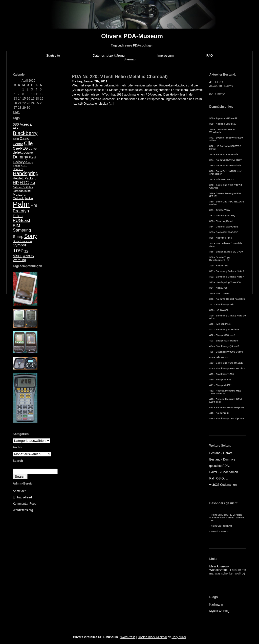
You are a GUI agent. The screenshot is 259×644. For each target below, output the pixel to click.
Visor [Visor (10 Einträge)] (17, 256)
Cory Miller (179, 637)
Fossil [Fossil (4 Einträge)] (32, 157)
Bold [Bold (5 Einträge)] (16, 139)
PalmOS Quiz (218, 478)
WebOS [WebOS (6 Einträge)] (28, 256)
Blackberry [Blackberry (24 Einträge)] (25, 133)
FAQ (210, 55)
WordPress (128, 637)
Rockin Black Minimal (152, 637)
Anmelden (20, 491)
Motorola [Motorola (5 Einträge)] (19, 198)
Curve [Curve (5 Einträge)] (33, 149)
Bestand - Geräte (221, 453)
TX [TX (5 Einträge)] (26, 251)
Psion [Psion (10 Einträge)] (18, 216)
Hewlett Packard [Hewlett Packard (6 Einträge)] (25, 178)
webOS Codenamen (223, 485)
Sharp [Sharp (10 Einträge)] (18, 236)
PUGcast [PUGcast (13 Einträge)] (21, 221)
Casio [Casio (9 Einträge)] (25, 138)
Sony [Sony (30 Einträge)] (30, 236)
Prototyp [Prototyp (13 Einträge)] (21, 211)
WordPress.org (23, 510)
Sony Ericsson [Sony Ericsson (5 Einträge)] (22, 241)
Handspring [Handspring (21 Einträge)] (26, 173)
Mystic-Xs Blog (219, 611)
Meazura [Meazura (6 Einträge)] (19, 194)
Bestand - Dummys (222, 459)
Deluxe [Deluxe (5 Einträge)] (28, 153)
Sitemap (129, 59)
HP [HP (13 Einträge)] (16, 183)
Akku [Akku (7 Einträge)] (17, 128)
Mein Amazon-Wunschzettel (219, 568)
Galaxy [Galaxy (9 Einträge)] (19, 162)
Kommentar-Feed (25, 504)
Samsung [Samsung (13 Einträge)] (22, 230)
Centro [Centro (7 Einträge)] (18, 144)
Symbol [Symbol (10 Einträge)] (19, 245)
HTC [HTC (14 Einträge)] (24, 183)
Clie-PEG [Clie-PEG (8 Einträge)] (20, 148)
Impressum (165, 55)
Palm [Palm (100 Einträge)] (21, 204)
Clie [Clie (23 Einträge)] (28, 143)
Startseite (53, 55)
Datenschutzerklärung (109, 55)
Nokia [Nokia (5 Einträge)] (29, 198)
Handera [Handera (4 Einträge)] (18, 169)
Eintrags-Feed (22, 497)
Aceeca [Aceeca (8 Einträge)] (26, 124)
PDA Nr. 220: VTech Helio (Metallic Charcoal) (120, 77)
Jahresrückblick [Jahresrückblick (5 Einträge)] (23, 187)
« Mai (17, 112)
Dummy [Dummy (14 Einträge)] (20, 157)
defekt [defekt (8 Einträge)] (18, 152)
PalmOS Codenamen (223, 472)
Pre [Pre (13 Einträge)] (34, 205)
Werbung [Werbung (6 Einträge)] (19, 260)
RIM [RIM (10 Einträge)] (16, 225)
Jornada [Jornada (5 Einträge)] (18, 191)
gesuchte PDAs (220, 466)
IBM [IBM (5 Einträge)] (32, 183)
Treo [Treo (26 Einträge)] (18, 250)
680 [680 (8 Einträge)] (16, 124)
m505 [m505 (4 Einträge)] (28, 191)
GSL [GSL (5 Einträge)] (24, 166)
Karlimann (216, 605)
